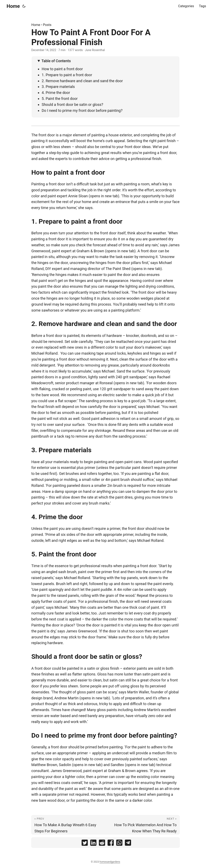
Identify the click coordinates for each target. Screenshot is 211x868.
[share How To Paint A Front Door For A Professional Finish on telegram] (128, 844)
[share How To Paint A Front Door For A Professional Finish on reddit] (102, 844)
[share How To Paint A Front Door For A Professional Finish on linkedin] (93, 844)
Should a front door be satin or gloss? (72, 105)
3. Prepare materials (58, 87)
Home (13, 6)
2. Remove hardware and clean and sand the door (82, 81)
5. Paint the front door (60, 99)
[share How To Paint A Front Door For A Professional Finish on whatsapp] (119, 844)
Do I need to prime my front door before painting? (82, 110)
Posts (47, 25)
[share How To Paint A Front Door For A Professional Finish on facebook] (111, 844)
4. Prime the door (56, 93)
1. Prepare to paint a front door (67, 75)
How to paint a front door (62, 69)
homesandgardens (110, 862)
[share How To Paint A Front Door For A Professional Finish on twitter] (85, 844)
